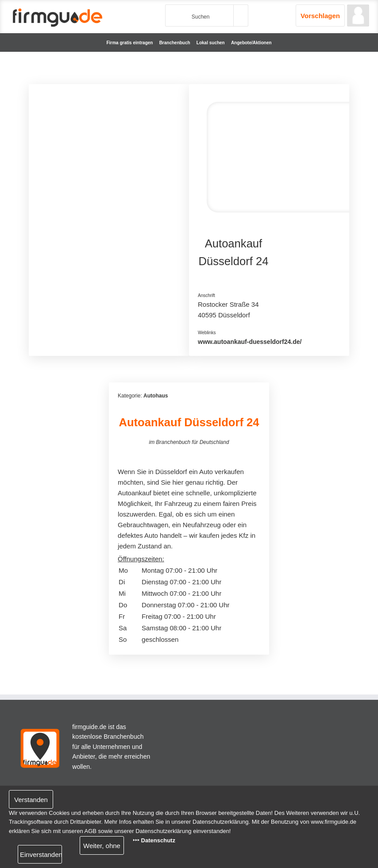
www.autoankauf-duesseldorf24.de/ (250, 342)
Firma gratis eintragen (129, 43)
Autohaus (156, 396)
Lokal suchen (211, 43)
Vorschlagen (320, 16)
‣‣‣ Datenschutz (154, 840)
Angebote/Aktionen (251, 43)
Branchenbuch (175, 43)
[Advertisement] (109, 148)
